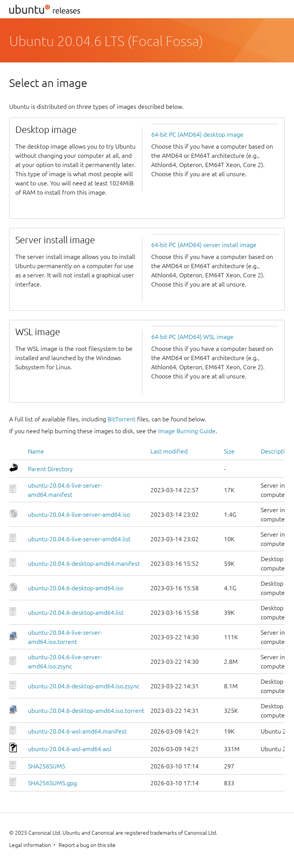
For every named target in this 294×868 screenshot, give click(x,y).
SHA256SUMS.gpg (52, 783)
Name (36, 451)
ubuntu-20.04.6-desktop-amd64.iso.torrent (86, 711)
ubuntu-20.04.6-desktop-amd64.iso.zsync (84, 686)
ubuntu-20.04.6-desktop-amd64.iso (76, 588)
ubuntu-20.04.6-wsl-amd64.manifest (77, 731)
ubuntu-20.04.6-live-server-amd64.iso (79, 514)
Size (229, 451)
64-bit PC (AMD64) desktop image (197, 134)
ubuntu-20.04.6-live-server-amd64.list (79, 539)
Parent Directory (50, 469)
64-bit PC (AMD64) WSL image (192, 337)
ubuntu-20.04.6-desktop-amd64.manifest (84, 563)
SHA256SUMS (47, 766)
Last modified (169, 451)
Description (276, 451)
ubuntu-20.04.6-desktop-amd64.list (76, 613)
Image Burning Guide (187, 431)
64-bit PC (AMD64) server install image (204, 245)
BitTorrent (122, 419)
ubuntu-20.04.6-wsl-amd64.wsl (70, 749)
